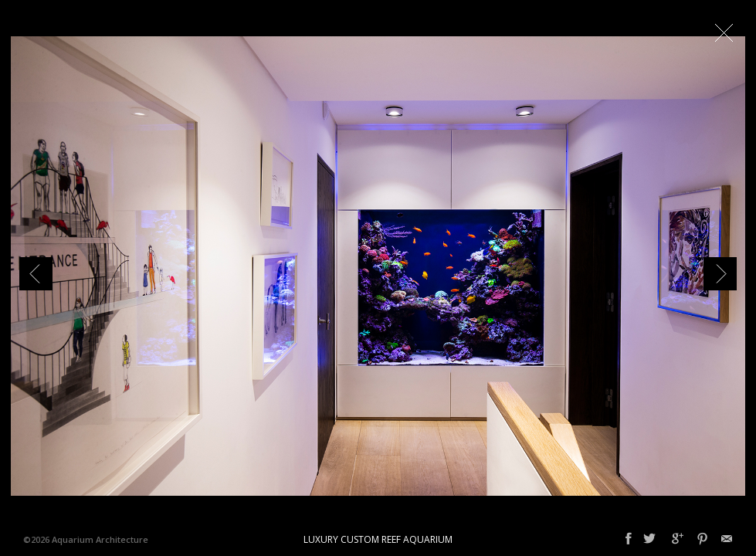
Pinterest (702, 539)
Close (724, 32)
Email (727, 539)
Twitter (649, 539)
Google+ (678, 539)
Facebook (629, 539)
